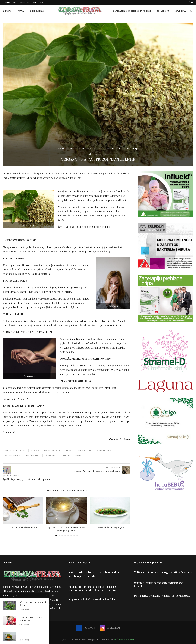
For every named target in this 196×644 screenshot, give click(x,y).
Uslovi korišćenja (21, 2)
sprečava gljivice (33, 455)
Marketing (38, 2)
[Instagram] (192, 2)
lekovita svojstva (16, 178)
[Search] (192, 11)
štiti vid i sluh (52, 455)
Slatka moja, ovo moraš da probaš (132, 11)
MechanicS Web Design (124, 639)
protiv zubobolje (103, 450)
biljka (99, 211)
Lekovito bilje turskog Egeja (110, 528)
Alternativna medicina (92, 148)
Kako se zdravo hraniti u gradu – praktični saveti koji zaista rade (95, 574)
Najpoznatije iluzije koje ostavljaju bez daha (92, 599)
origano (69, 450)
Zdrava (7, 11)
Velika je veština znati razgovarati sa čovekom (163, 572)
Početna (60, 148)
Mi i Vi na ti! (163, 11)
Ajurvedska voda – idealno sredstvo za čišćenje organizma (67, 529)
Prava (20, 11)
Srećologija (37, 11)
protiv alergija (84, 450)
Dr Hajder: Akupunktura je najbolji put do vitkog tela (162, 596)
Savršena (181, 11)
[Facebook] (189, 2)
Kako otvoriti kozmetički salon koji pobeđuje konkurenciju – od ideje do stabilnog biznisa (93, 588)
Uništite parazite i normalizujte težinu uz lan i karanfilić (159, 584)
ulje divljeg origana (72, 455)
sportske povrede (13, 455)
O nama (6, 2)
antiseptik (35, 450)
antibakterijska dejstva (15, 450)
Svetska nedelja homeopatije (23, 528)
